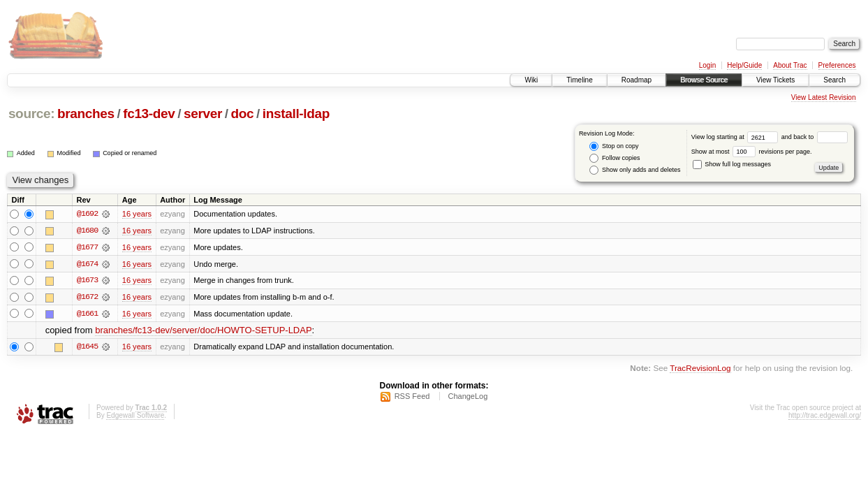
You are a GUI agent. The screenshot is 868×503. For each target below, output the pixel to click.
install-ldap (296, 114)
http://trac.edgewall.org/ (825, 417)
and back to (815, 137)
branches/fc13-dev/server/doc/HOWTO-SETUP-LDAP (203, 331)
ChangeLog (468, 398)
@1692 (87, 214)
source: (31, 114)
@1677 (87, 247)
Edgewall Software (135, 417)
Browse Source (704, 80)
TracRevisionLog (700, 369)
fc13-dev (149, 114)
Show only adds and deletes (635, 170)
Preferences (837, 65)
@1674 (87, 264)
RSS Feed (412, 398)
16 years (137, 214)
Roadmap (637, 80)
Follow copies (615, 158)
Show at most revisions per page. (752, 152)
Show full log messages (732, 164)
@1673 (87, 281)
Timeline (579, 80)
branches (86, 114)
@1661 (87, 314)
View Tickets (775, 80)
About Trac (790, 65)
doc (243, 114)
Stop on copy (614, 146)
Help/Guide (744, 65)
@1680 (87, 231)
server (203, 114)
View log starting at (736, 137)
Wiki (531, 80)
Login (707, 65)
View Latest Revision (824, 97)
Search (834, 80)
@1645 (87, 348)
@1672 (87, 298)
